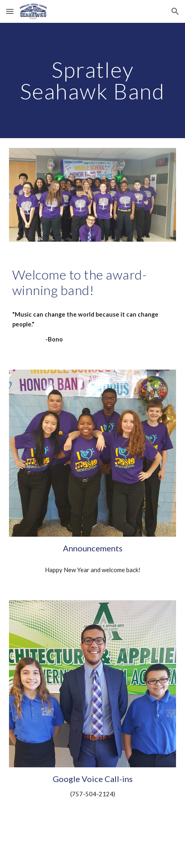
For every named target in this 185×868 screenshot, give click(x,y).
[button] (10, 11)
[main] (93, 80)
